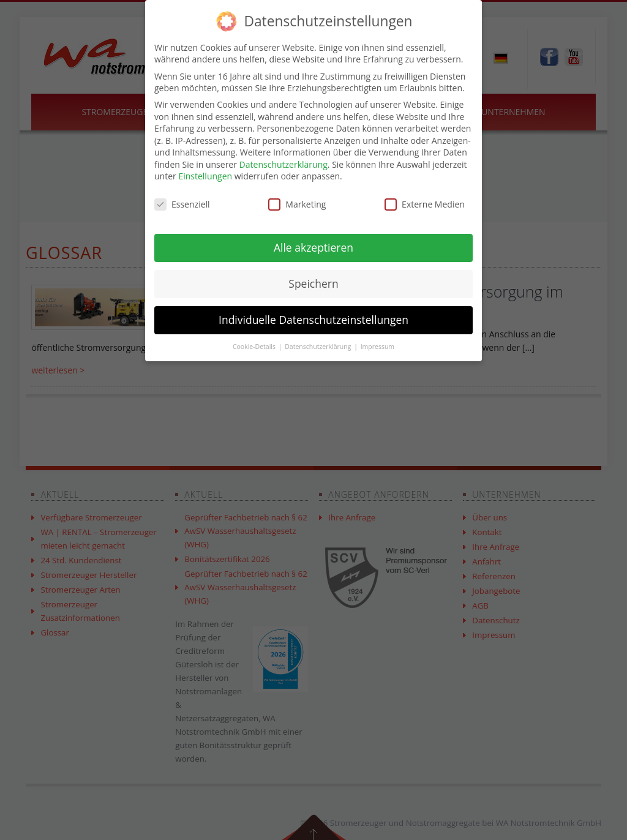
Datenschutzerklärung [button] (319, 347)
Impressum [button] (377, 347)
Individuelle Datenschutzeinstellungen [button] (313, 320)
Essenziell (182, 204)
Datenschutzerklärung (283, 164)
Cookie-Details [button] (255, 347)
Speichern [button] (313, 283)
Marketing (297, 204)
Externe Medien (425, 204)
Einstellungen (205, 176)
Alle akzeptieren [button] (313, 247)
